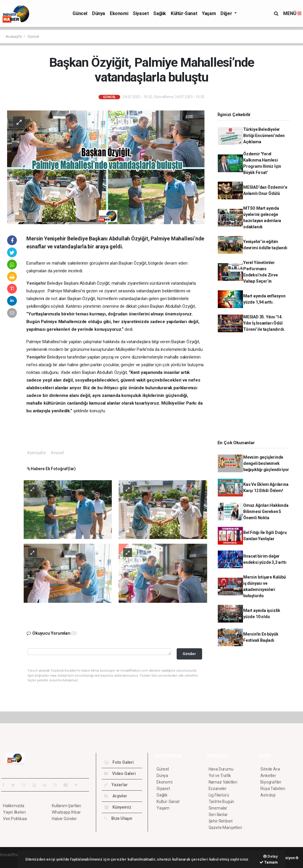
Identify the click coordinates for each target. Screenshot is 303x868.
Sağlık (160, 13)
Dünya (99, 13)
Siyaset (141, 13)
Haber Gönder (64, 819)
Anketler (268, 776)
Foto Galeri (119, 762)
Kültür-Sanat (184, 13)
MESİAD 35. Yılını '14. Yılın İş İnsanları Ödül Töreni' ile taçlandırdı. (264, 323)
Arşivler (116, 796)
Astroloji (268, 795)
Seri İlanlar (218, 815)
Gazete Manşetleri (225, 828)
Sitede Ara (270, 769)
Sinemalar (218, 808)
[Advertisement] (256, 388)
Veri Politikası (15, 819)
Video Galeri (120, 773)
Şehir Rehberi (221, 821)
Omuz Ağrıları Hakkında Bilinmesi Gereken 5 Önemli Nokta (266, 512)
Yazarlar (116, 785)
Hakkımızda (14, 806)
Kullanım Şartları (66, 806)
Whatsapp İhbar (66, 812)
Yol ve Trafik (220, 776)
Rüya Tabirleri (273, 789)
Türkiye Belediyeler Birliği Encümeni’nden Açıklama (264, 136)
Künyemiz (118, 807)
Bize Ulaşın (118, 818)
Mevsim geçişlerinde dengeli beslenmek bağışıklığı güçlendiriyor (266, 463)
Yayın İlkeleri (14, 812)
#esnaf (57, 453)
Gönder (189, 654)
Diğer (227, 13)
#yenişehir (37, 453)
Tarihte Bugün (221, 802)
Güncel (80, 13)
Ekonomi (119, 13)
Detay (271, 856)
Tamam (269, 862)
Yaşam (209, 13)
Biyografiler (271, 782)
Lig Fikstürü (219, 795)
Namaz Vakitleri (223, 782)
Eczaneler (218, 789)
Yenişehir (37, 283)
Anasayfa (14, 36)
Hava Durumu (221, 769)
